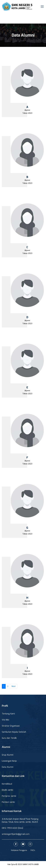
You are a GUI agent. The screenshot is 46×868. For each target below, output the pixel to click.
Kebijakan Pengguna (19, 850)
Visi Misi (5, 720)
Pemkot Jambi (8, 802)
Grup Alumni (8, 755)
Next (13, 686)
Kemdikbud (7, 784)
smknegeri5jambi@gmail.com (16, 834)
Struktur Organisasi (11, 726)
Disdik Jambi (7, 790)
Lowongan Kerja (9, 761)
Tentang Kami (8, 714)
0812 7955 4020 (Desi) (13, 828)
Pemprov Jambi (9, 796)
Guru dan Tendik (9, 738)
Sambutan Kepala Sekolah (14, 732)
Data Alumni (8, 767)
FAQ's (33, 850)
